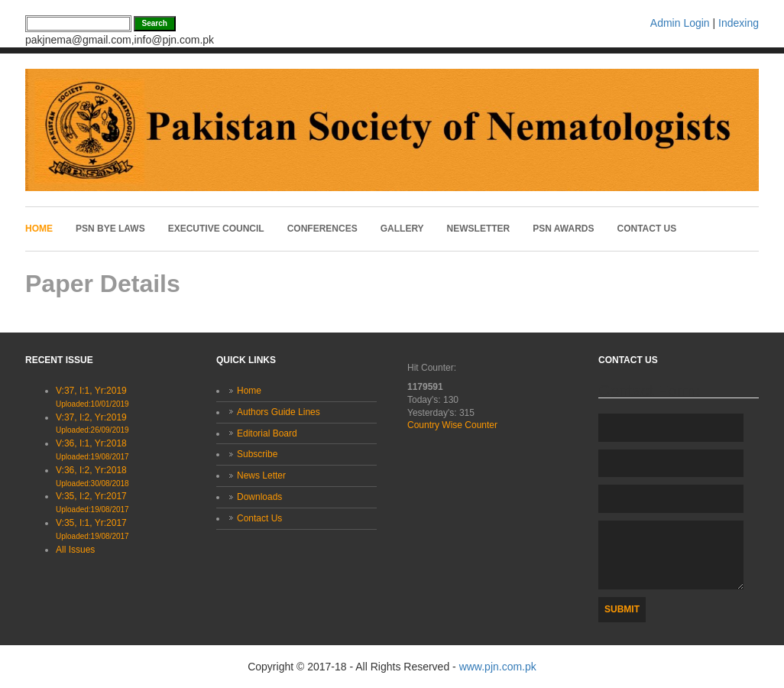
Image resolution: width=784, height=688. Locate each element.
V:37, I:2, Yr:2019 (92, 424)
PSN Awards (563, 229)
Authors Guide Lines (279, 412)
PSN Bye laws (110, 229)
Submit (622, 609)
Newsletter (479, 229)
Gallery (402, 229)
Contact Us (647, 229)
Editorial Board (267, 433)
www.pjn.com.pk (498, 667)
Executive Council (216, 229)
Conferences (322, 229)
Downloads (259, 497)
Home (39, 229)
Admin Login (680, 23)
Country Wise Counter (452, 425)
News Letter (261, 475)
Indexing (739, 23)
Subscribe (257, 454)
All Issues (75, 550)
